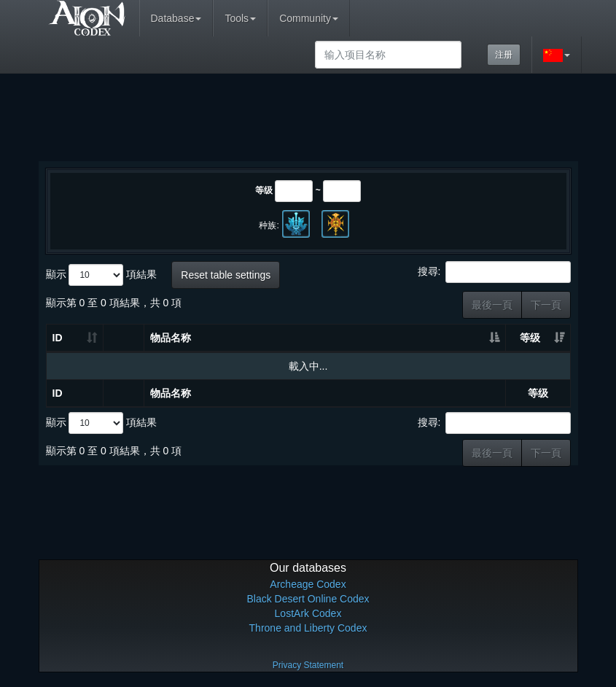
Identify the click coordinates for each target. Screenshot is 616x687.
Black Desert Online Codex (308, 599)
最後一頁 (492, 305)
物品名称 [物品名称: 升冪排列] (171, 338)
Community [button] (309, 18)
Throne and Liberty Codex (308, 628)
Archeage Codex (308, 584)
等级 (264, 190)
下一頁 (546, 305)
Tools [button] (240, 18)
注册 (504, 55)
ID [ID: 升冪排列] (58, 338)
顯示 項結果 (102, 275)
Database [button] (176, 18)
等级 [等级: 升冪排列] (530, 338)
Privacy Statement (308, 665)
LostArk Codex (308, 613)
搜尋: (494, 272)
